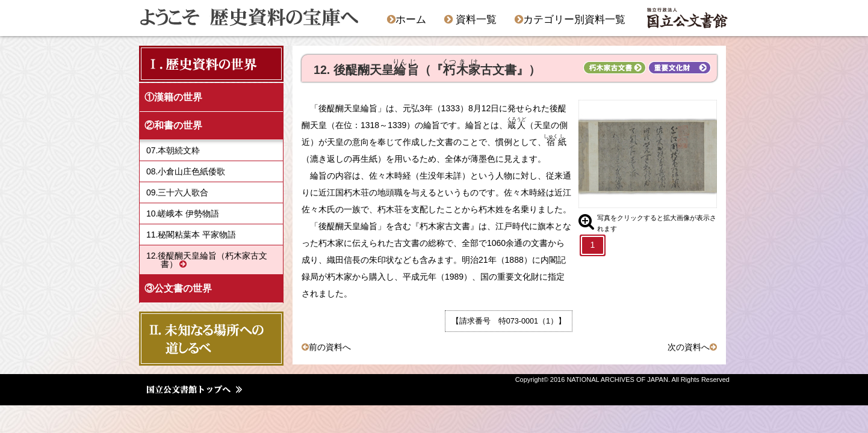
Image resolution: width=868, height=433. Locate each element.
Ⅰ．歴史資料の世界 (202, 63)
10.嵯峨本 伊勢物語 (183, 213)
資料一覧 (470, 20)
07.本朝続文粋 (173, 150)
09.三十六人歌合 (177, 192)
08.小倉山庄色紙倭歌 (186, 171)
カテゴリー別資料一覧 (570, 20)
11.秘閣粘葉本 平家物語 (191, 235)
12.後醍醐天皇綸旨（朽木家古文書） (207, 260)
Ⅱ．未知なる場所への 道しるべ (208, 339)
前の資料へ (330, 347)
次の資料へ (689, 347)
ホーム (407, 20)
